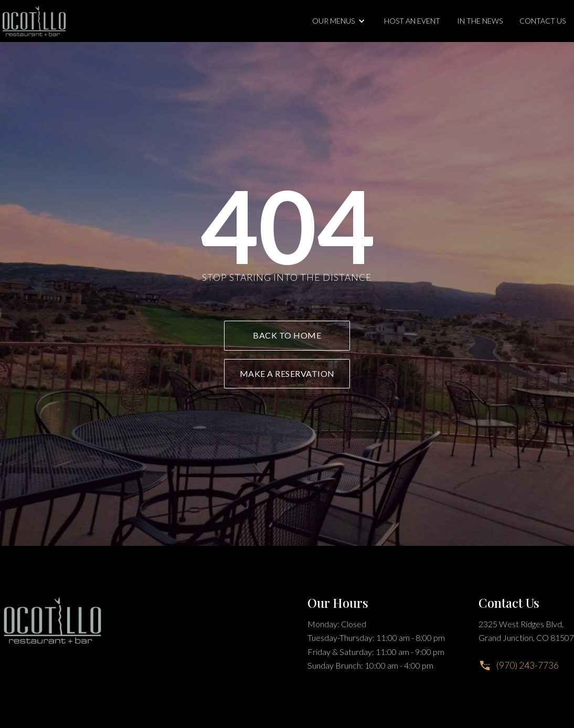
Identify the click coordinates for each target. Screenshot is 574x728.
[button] (340, 21)
